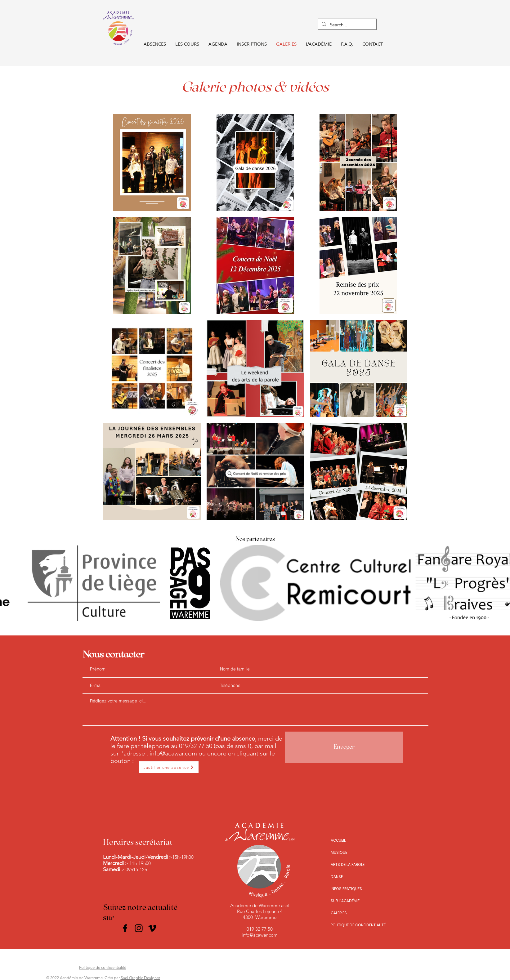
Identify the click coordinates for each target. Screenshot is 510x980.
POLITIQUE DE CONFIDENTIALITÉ (358, 925)
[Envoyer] (344, 747)
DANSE (337, 877)
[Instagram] (139, 928)
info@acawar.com (173, 753)
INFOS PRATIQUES (346, 889)
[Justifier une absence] (169, 767)
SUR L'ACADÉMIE (345, 901)
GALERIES (339, 913)
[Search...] (347, 25)
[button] (187, 44)
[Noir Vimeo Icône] (152, 928)
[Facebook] (125, 928)
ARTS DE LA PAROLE (348, 864)
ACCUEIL (338, 840)
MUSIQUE (339, 852)
